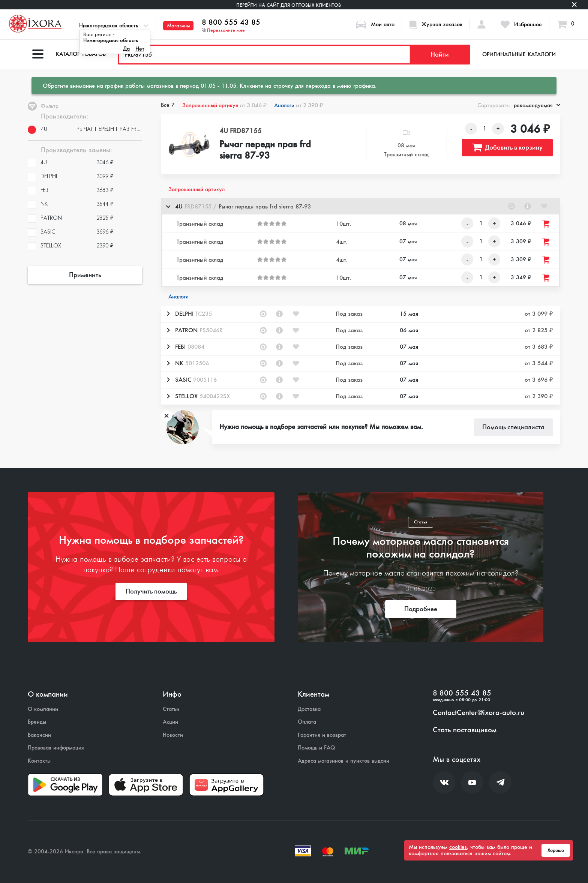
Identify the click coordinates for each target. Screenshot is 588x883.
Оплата (307, 722)
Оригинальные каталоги (519, 54)
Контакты (39, 761)
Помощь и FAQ (316, 748)
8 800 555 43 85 (231, 22)
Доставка (309, 709)
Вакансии (39, 735)
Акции (170, 722)
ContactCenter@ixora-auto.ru (478, 713)
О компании (43, 709)
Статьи (171, 709)
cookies (458, 847)
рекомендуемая (537, 105)
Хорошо (556, 850)
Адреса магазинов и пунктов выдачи (343, 761)
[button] (361, 206)
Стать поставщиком (465, 730)
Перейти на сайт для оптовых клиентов (289, 5)
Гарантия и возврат (322, 735)
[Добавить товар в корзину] (546, 224)
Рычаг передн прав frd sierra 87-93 (265, 150)
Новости (173, 735)
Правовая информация (56, 748)
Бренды (37, 722)
